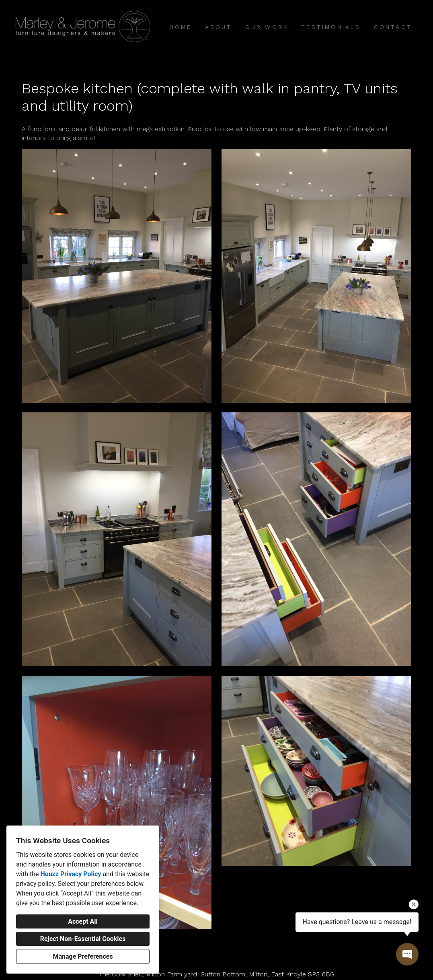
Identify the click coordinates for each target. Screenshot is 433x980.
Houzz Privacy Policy (71, 874)
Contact (393, 27)
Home (181, 27)
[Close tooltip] (414, 904)
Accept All (83, 921)
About (219, 27)
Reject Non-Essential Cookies (83, 939)
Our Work (267, 27)
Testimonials (331, 27)
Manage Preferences (83, 956)
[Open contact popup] (407, 954)
